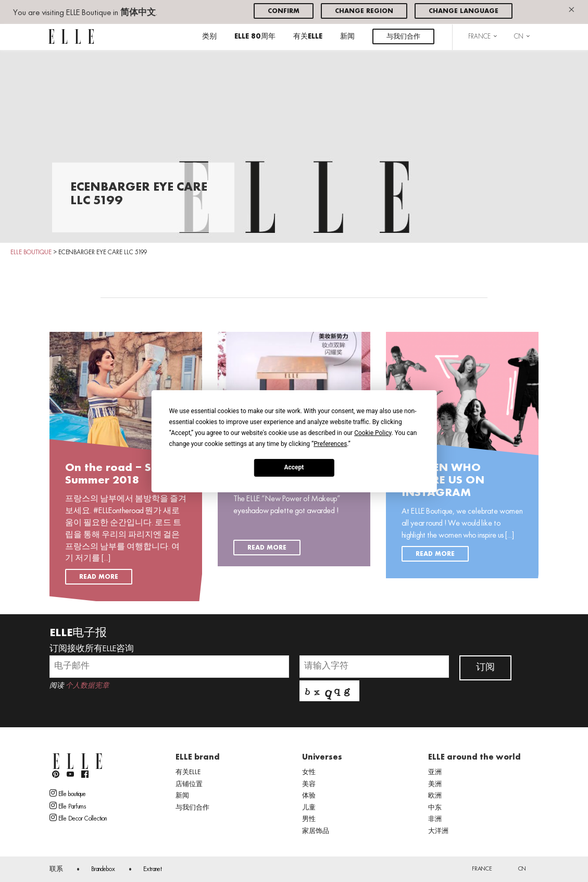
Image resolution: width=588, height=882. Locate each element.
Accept (294, 467)
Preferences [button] (330, 443)
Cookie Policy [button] (373, 432)
